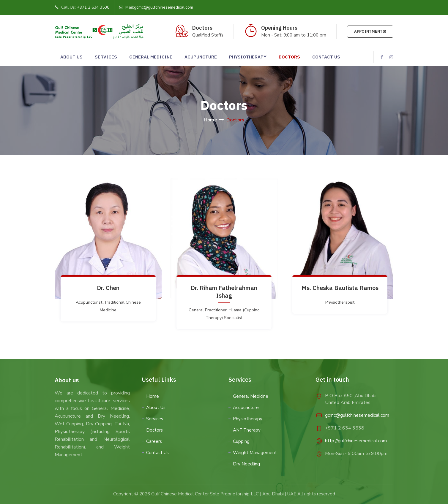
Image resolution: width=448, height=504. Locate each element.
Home (210, 120)
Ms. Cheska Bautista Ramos (340, 288)
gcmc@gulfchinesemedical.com (164, 7)
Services (106, 57)
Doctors (289, 57)
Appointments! (370, 31)
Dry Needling (246, 464)
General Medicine (151, 57)
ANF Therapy (247, 430)
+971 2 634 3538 (93, 7)
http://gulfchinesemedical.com (356, 441)
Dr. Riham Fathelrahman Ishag (224, 292)
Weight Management (255, 453)
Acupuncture (201, 57)
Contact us (326, 57)
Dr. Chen (108, 288)
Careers (154, 441)
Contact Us (157, 453)
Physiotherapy (248, 57)
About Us (71, 57)
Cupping (241, 441)
